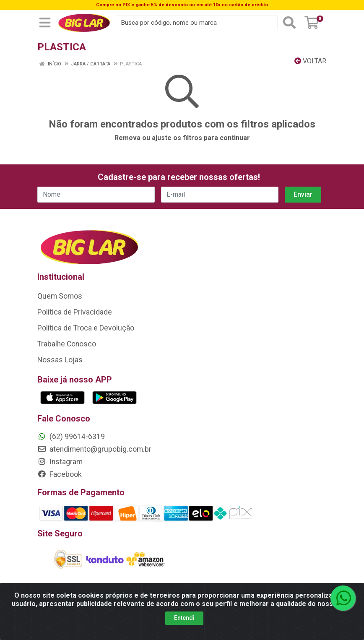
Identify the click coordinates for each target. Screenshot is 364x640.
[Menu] (45, 23)
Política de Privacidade (75, 312)
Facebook (60, 474)
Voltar (310, 61)
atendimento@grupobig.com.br (94, 449)
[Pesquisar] (289, 23)
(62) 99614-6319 (71, 437)
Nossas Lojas (60, 360)
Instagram (60, 462)
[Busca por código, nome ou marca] (197, 23)
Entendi (184, 618)
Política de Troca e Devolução (86, 328)
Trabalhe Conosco (67, 344)
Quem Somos (60, 296)
